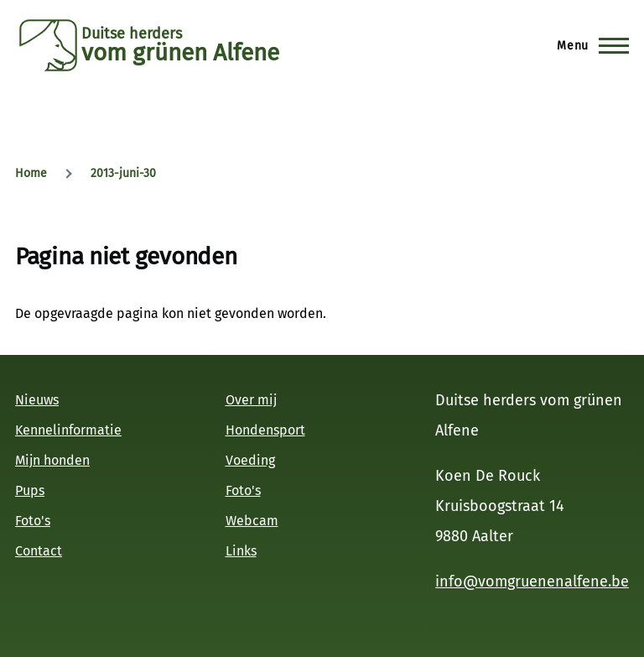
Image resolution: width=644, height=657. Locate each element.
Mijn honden (52, 460)
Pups (30, 490)
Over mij (251, 400)
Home (31, 173)
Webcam (252, 521)
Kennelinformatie (68, 430)
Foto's (33, 521)
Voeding (250, 460)
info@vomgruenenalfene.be (532, 581)
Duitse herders (132, 34)
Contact (39, 551)
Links (241, 551)
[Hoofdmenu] (588, 45)
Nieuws (37, 400)
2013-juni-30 (123, 173)
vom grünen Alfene (180, 52)
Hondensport (265, 430)
